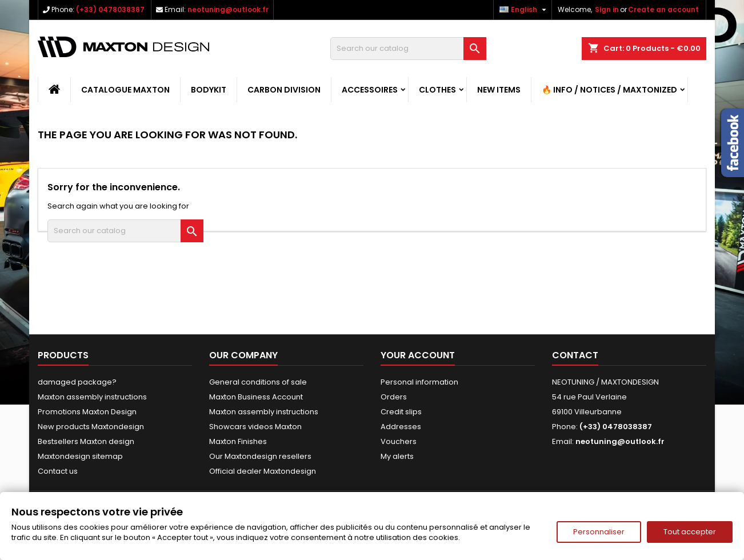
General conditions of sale (258, 382)
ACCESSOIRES (370, 90)
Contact (575, 355)
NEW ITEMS (499, 90)
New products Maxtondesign (91, 427)
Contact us (58, 471)
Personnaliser (599, 532)
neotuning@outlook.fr (228, 9)
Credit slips (401, 412)
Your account (418, 355)
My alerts (397, 456)
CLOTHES (437, 90)
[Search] (408, 49)
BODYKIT (209, 90)
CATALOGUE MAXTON (125, 90)
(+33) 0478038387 (110, 9)
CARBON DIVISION (284, 90)
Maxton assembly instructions (92, 397)
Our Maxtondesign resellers (260, 456)
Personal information (419, 382)
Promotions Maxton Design (87, 412)
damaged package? (77, 382)
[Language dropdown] (524, 10)
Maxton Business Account (256, 397)
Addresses (401, 427)
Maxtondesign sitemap (80, 456)
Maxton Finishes (238, 441)
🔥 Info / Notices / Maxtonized (609, 90)
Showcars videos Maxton (255, 427)
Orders (394, 397)
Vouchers (399, 441)
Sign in (607, 9)
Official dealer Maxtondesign (263, 471)
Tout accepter (690, 532)
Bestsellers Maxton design (86, 441)
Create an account (663, 9)
